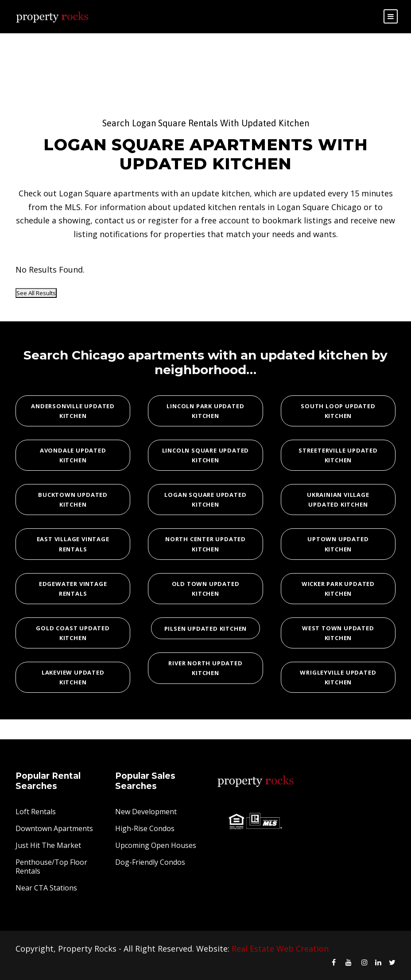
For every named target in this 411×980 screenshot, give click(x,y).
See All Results (36, 293)
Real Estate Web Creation (280, 949)
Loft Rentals (36, 812)
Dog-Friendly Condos (150, 862)
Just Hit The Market (48, 845)
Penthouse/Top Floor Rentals (51, 867)
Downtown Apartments (54, 828)
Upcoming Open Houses (156, 845)
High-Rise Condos (145, 828)
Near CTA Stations (46, 888)
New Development (146, 812)
